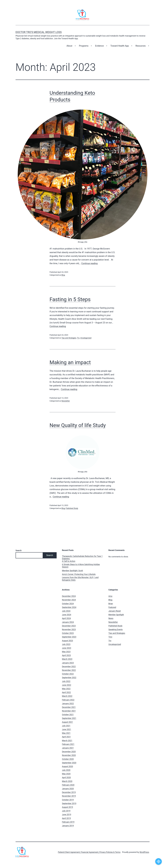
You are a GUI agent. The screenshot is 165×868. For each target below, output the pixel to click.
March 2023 (67, 659)
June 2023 (67, 648)
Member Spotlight (116, 615)
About (69, 46)
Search (19, 550)
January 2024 (68, 622)
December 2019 (69, 792)
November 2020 (69, 755)
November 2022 (69, 670)
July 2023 (66, 644)
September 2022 (69, 678)
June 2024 (67, 615)
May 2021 (66, 733)
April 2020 (66, 777)
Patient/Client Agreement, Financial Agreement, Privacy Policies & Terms (89, 852)
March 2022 (67, 696)
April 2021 (66, 737)
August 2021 (68, 722)
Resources (141, 46)
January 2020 (68, 789)
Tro (78, 338)
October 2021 (68, 715)
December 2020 (69, 752)
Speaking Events (116, 629)
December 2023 (69, 626)
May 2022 (66, 689)
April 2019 (66, 818)
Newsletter (66, 401)
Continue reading (89, 263)
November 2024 (69, 600)
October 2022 (68, 674)
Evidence (99, 46)
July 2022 (66, 681)
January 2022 (68, 704)
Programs (84, 46)
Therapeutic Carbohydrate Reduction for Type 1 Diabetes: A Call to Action (82, 559)
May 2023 (66, 652)
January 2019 (68, 826)
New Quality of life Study (78, 425)
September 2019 (69, 803)
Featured (112, 607)
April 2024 (66, 618)
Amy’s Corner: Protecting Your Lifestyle (79, 574)
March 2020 (67, 781)
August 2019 (68, 807)
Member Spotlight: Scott (73, 571)
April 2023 (66, 655)
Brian (111, 604)
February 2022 (68, 700)
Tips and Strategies (69, 338)
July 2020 (66, 770)
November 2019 (69, 796)
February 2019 (68, 822)
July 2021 (66, 726)
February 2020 (68, 785)
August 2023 (68, 641)
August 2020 (68, 766)
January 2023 (68, 663)
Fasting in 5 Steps (70, 299)
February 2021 (68, 744)
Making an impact (70, 362)
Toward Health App (120, 46)
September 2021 (69, 718)
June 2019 (67, 814)
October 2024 (68, 604)
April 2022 (66, 692)
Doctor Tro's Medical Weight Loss (39, 32)
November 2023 (69, 629)
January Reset (115, 611)
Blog (63, 275)
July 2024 (66, 611)
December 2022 (69, 666)
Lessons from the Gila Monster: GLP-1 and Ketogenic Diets (80, 579)
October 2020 (68, 759)
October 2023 (68, 633)
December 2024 (69, 596)
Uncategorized (86, 338)
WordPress (144, 852)
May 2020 (66, 774)
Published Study (72, 508)
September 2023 (69, 637)
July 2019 (66, 811)
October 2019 (68, 800)
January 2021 (68, 748)
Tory (110, 637)
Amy (110, 596)
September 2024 (69, 607)
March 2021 (67, 741)
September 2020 (69, 763)
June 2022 (67, 685)
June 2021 (67, 729)
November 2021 (69, 711)
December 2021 (69, 707)
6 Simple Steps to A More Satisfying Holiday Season (81, 566)
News (111, 618)
